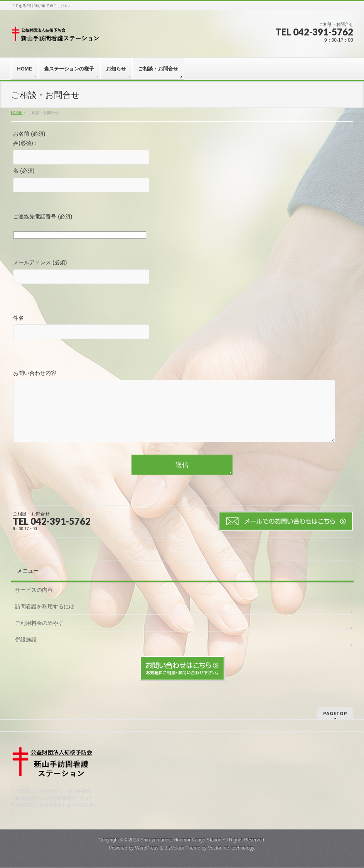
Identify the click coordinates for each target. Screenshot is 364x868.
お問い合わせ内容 (182, 414)
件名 (182, 328)
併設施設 (26, 651)
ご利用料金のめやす (39, 635)
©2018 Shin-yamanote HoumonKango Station (173, 840)
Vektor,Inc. (219, 848)
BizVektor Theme (182, 848)
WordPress (147, 848)
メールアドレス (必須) (182, 273)
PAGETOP (335, 714)
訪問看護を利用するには (45, 618)
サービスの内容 (34, 601)
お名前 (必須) (29, 134)
